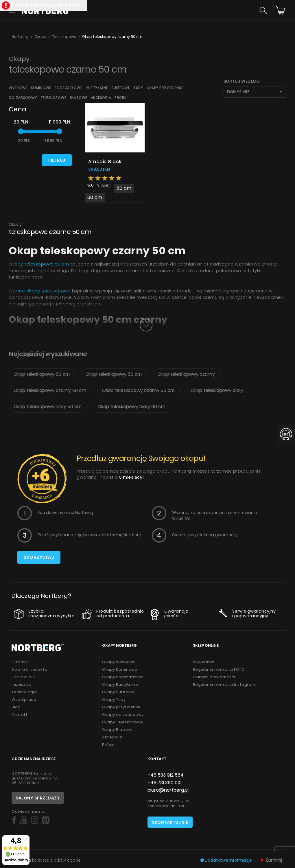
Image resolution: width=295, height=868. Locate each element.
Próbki (121, 98)
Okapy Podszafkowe (123, 677)
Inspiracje (22, 684)
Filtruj (57, 160)
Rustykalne (97, 88)
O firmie (20, 662)
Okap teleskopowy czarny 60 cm (138, 390)
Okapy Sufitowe (118, 692)
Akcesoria (101, 98)
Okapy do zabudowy (123, 715)
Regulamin (204, 662)
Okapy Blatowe (118, 730)
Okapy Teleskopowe (123, 722)
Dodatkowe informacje (227, 860)
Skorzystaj (39, 557)
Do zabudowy (23, 98)
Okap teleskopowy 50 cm (114, 374)
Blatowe (79, 98)
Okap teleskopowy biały (217, 390)
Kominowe (41, 88)
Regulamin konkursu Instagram (224, 684)
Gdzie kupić (23, 677)
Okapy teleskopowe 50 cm (39, 264)
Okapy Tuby (114, 700)
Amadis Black (105, 162)
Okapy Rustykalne (120, 684)
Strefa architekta (30, 669)
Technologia (24, 692)
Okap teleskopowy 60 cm (42, 374)
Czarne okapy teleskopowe (40, 291)
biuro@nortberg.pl (168, 790)
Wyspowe (18, 88)
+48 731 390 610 (165, 783)
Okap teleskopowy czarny (186, 374)
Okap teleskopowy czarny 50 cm (112, 37)
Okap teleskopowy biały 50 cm (48, 407)
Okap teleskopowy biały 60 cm (131, 407)
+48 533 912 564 (166, 775)
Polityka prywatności (214, 677)
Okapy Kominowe (120, 669)
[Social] (14, 820)
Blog (16, 707)
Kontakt (20, 715)
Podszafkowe (69, 88)
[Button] (146, 325)
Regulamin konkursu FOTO (219, 669)
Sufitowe (121, 88)
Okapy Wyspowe (119, 662)
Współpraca (24, 700)
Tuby (138, 88)
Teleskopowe (64, 37)
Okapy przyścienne (165, 88)
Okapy (40, 37)
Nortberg (20, 37)
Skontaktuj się (170, 822)
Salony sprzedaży (38, 798)
